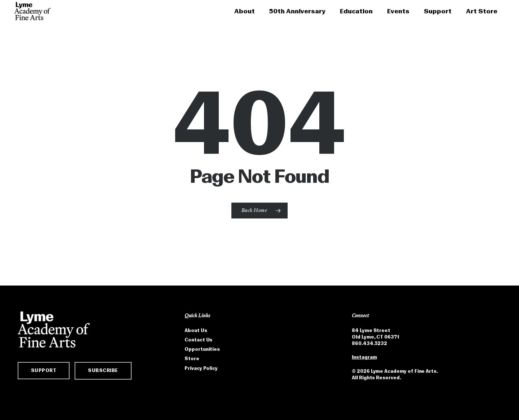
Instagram (364, 358)
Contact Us (198, 341)
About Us (196, 331)
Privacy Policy (201, 369)
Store (192, 360)
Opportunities (202, 350)
